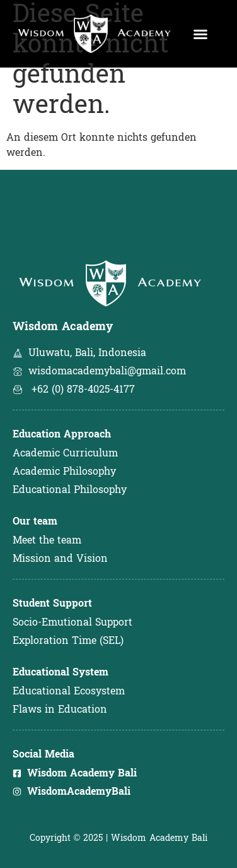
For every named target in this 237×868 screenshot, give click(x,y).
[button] (200, 34)
